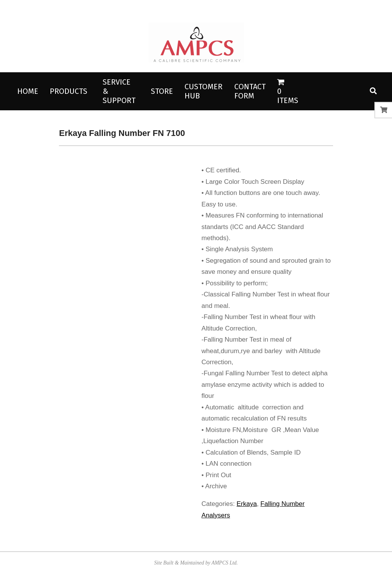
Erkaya (247, 504)
